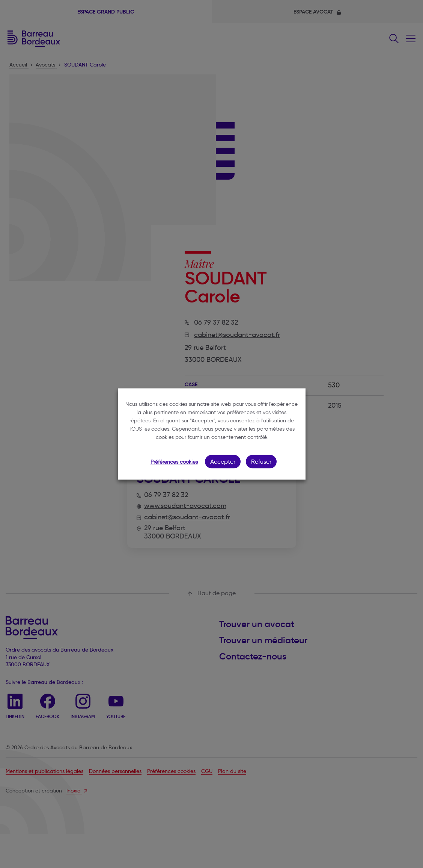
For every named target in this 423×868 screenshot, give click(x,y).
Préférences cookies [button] (174, 462)
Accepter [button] (223, 462)
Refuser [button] (261, 462)
